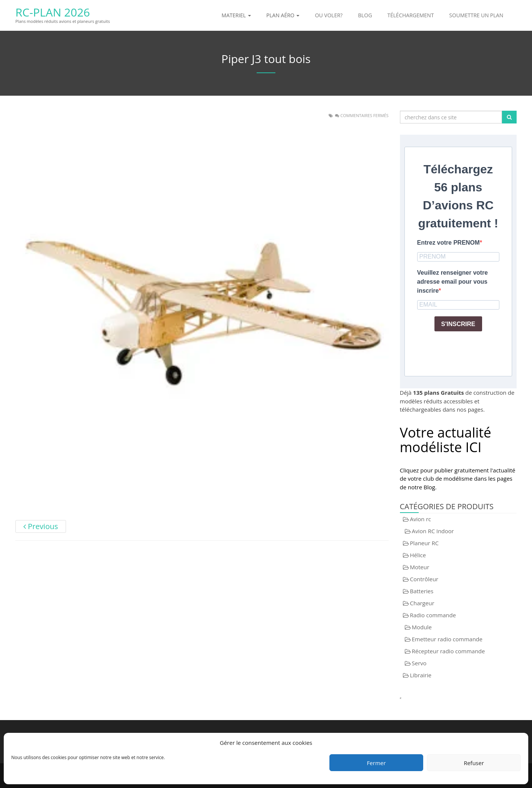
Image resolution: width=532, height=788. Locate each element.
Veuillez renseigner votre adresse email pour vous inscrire (453, 282)
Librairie (421, 675)
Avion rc (421, 519)
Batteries (422, 591)
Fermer (376, 763)
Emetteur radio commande (447, 639)
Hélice (418, 555)
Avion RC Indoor (433, 531)
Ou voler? (329, 15)
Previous (41, 526)
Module (422, 627)
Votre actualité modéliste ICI (446, 440)
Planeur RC (425, 543)
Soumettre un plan (476, 15)
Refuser (474, 763)
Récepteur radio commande (449, 651)
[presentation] (474, 352)
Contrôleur (424, 579)
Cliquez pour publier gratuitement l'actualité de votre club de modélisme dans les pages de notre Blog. (458, 479)
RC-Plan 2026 (53, 12)
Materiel (236, 15)
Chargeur (422, 603)
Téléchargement (411, 15)
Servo (419, 663)
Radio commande (433, 615)
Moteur (420, 567)
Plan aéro (283, 15)
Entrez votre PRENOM (449, 243)
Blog (365, 15)
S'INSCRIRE (458, 324)
